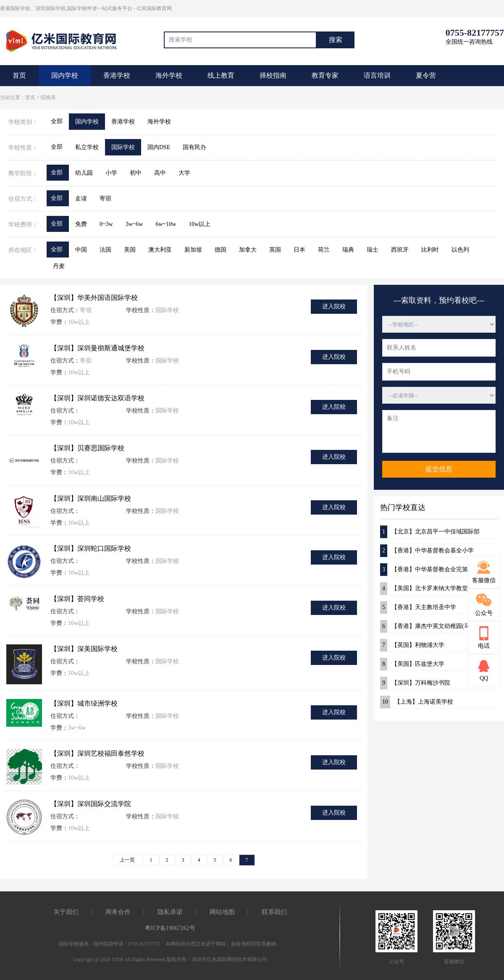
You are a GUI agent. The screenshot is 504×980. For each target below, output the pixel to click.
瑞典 (348, 250)
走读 (81, 198)
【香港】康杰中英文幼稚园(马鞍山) (432, 626)
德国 (220, 250)
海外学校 (169, 75)
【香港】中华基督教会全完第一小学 (433, 570)
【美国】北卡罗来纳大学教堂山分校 (433, 589)
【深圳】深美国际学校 (84, 649)
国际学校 (123, 147)
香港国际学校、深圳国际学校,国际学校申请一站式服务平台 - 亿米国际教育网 (86, 8)
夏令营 (426, 75)
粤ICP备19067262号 (170, 928)
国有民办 (194, 147)
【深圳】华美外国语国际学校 (94, 298)
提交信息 (439, 469)
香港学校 (117, 75)
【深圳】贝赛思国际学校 (87, 448)
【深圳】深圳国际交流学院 (91, 804)
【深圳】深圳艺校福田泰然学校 (97, 753)
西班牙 (400, 250)
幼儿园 (84, 173)
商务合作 (118, 912)
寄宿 (105, 198)
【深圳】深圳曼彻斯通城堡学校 (97, 348)
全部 (57, 121)
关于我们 (66, 912)
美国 (130, 250)
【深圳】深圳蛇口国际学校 (91, 548)
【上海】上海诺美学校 (417, 702)
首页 (19, 75)
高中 (160, 173)
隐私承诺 (170, 912)
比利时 (430, 250)
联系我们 (274, 912)
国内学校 (65, 75)
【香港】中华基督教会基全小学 (427, 551)
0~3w (106, 224)
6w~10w (166, 224)
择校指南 (273, 75)
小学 (111, 173)
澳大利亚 (160, 250)
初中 (136, 173)
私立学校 (87, 147)
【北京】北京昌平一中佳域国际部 (430, 532)
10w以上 (199, 224)
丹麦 (59, 266)
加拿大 (248, 250)
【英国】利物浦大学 (412, 645)
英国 (275, 250)
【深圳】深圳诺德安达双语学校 (97, 398)
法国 (105, 250)
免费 (81, 224)
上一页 (127, 860)
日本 (299, 250)
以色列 (460, 250)
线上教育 (221, 75)
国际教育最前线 (65, 40)
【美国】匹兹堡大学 (412, 664)
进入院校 (334, 306)
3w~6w (134, 224)
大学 (184, 173)
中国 (81, 250)
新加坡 (193, 250)
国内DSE (159, 147)
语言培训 (377, 75)
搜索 (336, 40)
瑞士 (373, 250)
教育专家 (325, 75)
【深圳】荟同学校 (77, 599)
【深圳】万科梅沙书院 (415, 683)
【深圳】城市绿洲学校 (84, 703)
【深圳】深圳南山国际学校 (91, 498)
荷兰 (324, 250)
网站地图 (222, 912)
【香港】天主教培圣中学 (418, 607)
